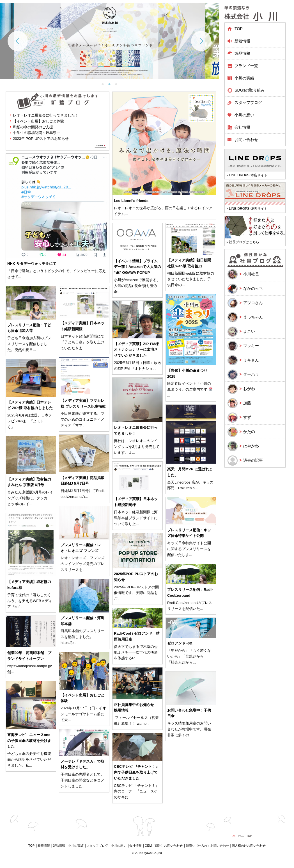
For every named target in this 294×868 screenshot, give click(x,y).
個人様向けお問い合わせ (249, 846)
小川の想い (244, 115)
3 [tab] (116, 84)
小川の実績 (244, 78)
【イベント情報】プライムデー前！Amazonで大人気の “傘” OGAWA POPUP (137, 267)
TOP (239, 29)
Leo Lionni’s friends (131, 201)
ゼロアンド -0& (180, 643)
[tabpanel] (109, 41)
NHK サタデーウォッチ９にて (32, 264)
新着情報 (242, 41)
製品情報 (59, 846)
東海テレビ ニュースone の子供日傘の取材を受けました (29, 741)
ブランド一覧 (246, 66)
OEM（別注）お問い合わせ (164, 846)
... (126, 214)
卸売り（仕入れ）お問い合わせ (207, 846)
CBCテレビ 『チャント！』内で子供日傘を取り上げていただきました (137, 772)
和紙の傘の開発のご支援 (33, 127)
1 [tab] (103, 84)
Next (201, 41)
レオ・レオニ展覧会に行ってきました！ (46, 115)
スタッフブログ (248, 102)
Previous (18, 41)
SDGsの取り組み (250, 90)
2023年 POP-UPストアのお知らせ (41, 139)
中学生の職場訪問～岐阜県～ (37, 133)
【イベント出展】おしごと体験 (38, 121)
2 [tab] (109, 84)
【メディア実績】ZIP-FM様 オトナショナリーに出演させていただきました (136, 350)
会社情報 (242, 127)
